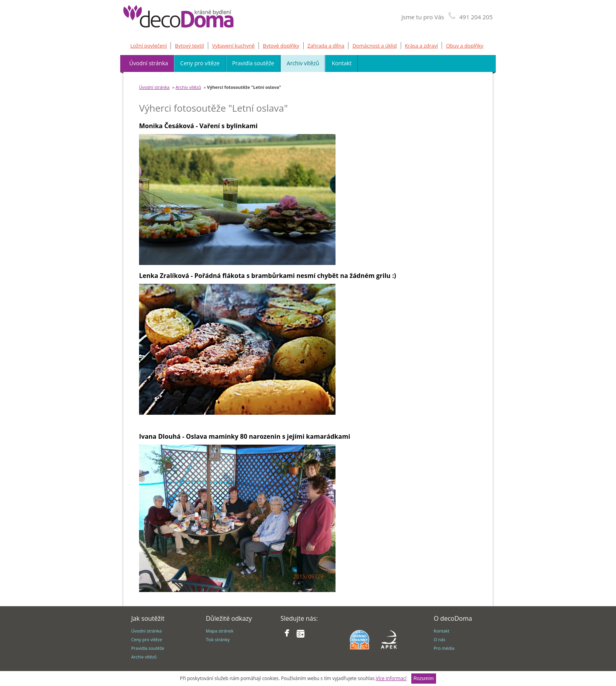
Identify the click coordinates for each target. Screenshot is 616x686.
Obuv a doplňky (465, 46)
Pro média (444, 648)
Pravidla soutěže (253, 63)
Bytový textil (189, 46)
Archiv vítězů (303, 63)
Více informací (391, 678)
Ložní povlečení (149, 46)
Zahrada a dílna (326, 46)
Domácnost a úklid (375, 46)
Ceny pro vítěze (200, 63)
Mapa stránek (220, 631)
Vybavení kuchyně (234, 46)
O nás (440, 639)
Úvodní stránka (149, 63)
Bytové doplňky (281, 46)
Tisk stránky (218, 639)
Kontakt (342, 63)
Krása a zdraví (422, 46)
